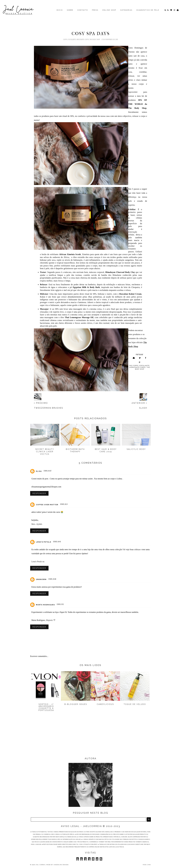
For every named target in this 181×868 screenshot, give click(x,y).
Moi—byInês (37, 524)
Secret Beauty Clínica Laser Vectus (45, 452)
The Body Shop (95, 39)
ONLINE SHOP (109, 10)
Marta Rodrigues (45, 605)
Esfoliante (72, 39)
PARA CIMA (147, 865)
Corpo (65, 39)
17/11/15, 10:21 (64, 504)
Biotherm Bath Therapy (75, 450)
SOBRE (70, 10)
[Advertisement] (90, 737)
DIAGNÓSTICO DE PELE (148, 10)
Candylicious (105, 705)
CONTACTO (83, 10)
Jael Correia (40, 865)
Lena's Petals (44, 542)
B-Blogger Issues (76, 705)
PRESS (95, 10)
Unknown (41, 580)
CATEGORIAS (126, 10)
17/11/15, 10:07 (48, 471)
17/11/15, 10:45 (57, 542)
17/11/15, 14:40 (52, 579)
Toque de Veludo (135, 705)
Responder (40, 493)
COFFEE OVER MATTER (47, 505)
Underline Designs (61, 865)
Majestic (49, 621)
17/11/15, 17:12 (60, 605)
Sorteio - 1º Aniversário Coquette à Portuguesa (46, 708)
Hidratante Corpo (83, 39)
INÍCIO (60, 10)
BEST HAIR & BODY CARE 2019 (106, 450)
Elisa (39, 471)
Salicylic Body (136, 449)
